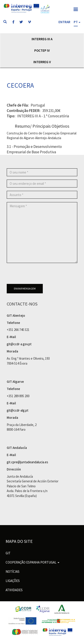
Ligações (13, 581)
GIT (8, 553)
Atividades (14, 590)
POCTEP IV (42, 50)
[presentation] (41, 275)
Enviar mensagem (25, 289)
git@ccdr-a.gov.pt (19, 344)
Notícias (13, 572)
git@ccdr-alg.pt (18, 410)
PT (76, 22)
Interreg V (42, 62)
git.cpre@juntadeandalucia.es (27, 462)
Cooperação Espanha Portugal (32, 562)
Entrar (64, 22)
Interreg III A (42, 39)
